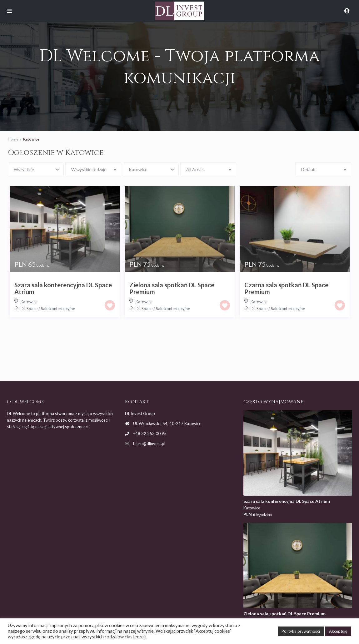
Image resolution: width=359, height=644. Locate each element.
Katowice (29, 302)
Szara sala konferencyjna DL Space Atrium (63, 288)
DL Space (29, 309)
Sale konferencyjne (58, 309)
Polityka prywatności (301, 631)
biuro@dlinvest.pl (149, 443)
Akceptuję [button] (338, 631)
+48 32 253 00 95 (150, 433)
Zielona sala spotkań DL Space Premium (172, 288)
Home (13, 139)
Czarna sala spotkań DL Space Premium (286, 288)
